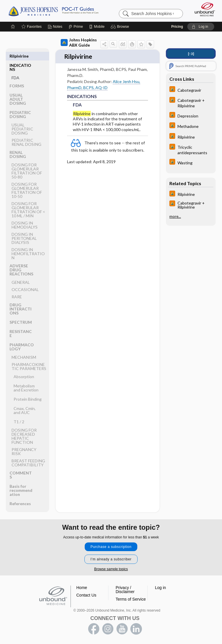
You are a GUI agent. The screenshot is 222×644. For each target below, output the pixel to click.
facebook (94, 629)
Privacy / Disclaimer (125, 590)
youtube (122, 629)
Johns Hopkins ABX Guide (79, 42)
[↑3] (191, 54)
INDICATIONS (20, 58)
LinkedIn (136, 629)
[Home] (13, 27)
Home (82, 588)
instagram (108, 629)
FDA (15, 68)
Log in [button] (160, 588)
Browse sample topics (111, 569)
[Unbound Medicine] (203, 9)
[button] (121, 27)
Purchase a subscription (111, 547)
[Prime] (76, 27)
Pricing (177, 27)
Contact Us (86, 595)
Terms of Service (131, 599)
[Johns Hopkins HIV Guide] (191, 90)
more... (175, 216)
